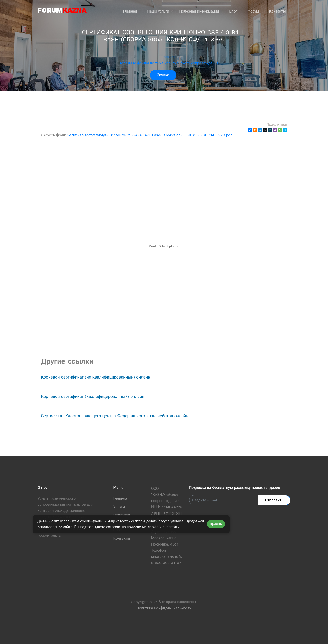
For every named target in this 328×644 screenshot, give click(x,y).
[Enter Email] (224, 500)
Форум (253, 11)
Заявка (163, 75)
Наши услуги (158, 11)
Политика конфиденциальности (164, 608)
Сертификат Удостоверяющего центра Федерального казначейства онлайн (115, 416)
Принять (216, 524)
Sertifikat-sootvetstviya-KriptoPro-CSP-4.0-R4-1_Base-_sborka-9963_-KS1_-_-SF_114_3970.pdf (149, 135)
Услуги (119, 507)
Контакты (278, 11)
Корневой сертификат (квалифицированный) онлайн (93, 396)
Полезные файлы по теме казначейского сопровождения (169, 63)
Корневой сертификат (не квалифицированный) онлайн (96, 377)
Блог (233, 11)
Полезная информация (199, 11)
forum (62, 10)
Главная (130, 11)
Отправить (274, 500)
